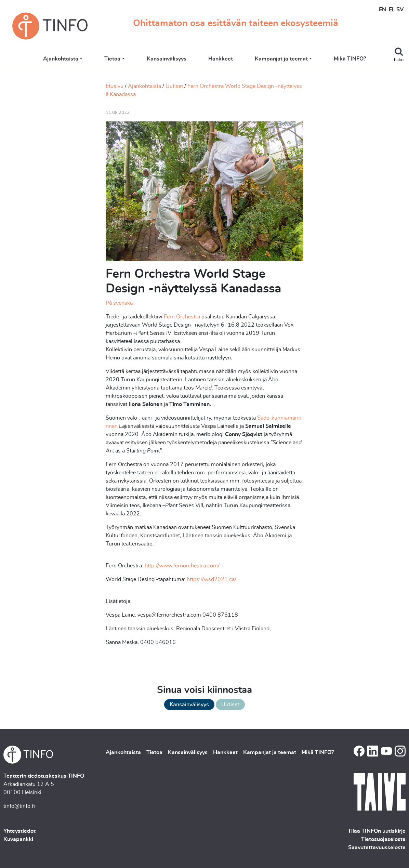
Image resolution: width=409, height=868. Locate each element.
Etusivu (115, 86)
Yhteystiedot (19, 831)
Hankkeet (221, 59)
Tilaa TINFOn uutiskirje (377, 831)
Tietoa (112, 59)
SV (400, 10)
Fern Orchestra (182, 317)
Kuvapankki (18, 839)
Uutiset (174, 86)
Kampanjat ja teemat (281, 59)
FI (391, 10)
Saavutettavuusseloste (377, 847)
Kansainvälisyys (167, 59)
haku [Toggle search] (399, 60)
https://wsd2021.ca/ (212, 579)
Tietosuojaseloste (383, 839)
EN (382, 10)
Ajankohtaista (61, 59)
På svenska (119, 303)
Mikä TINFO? (350, 59)
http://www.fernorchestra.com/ (182, 566)
